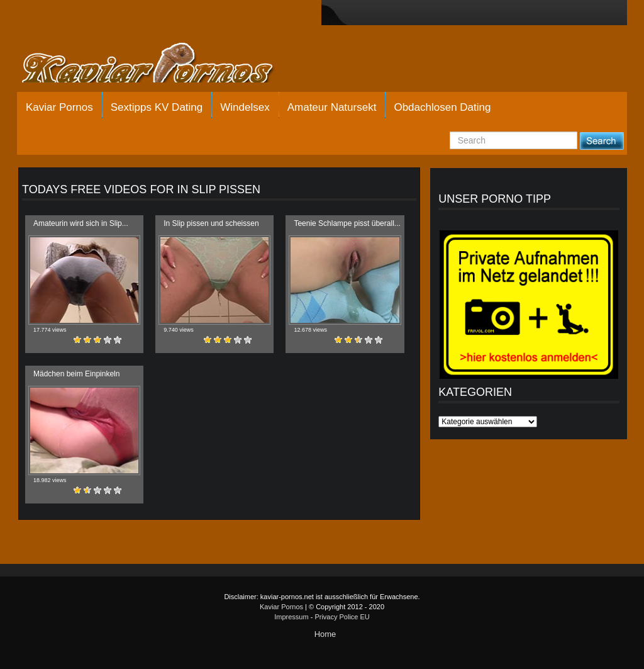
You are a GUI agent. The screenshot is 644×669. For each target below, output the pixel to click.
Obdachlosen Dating (442, 107)
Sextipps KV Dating (157, 107)
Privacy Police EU (342, 617)
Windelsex (245, 107)
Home (325, 634)
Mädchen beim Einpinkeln (76, 374)
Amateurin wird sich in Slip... (81, 223)
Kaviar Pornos (59, 107)
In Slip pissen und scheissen (211, 223)
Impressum (291, 617)
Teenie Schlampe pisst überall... (347, 223)
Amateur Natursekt (332, 107)
